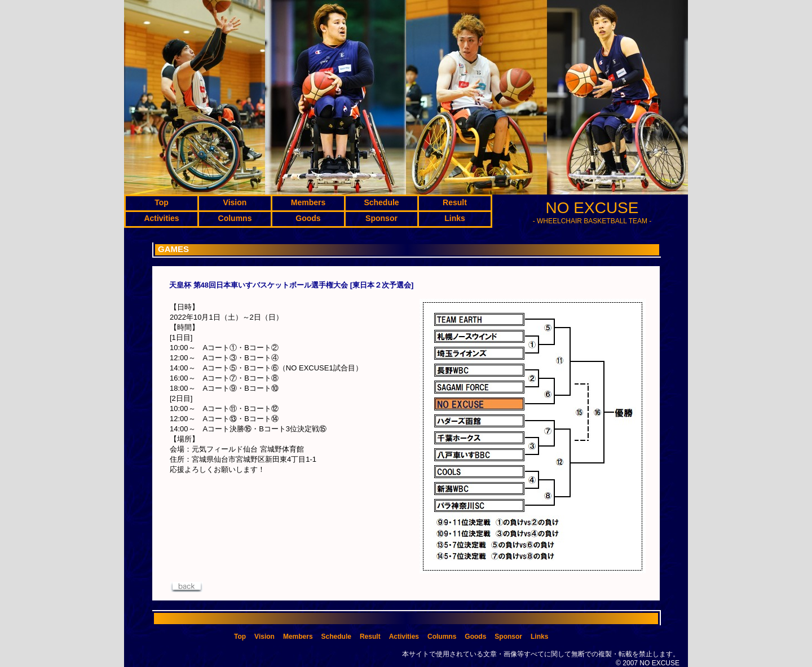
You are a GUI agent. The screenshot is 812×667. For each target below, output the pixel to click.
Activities (404, 637)
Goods (475, 637)
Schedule (336, 637)
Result (370, 637)
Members (298, 637)
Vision (264, 637)
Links (539, 637)
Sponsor (508, 637)
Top (240, 637)
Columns (442, 637)
